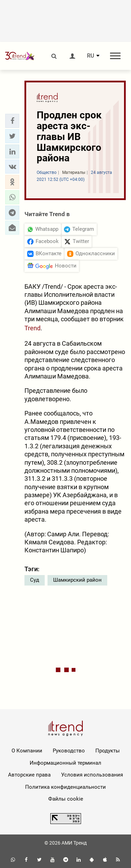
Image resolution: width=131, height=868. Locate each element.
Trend (32, 328)
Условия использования (92, 775)
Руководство (69, 751)
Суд (35, 580)
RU (90, 56)
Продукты (108, 751)
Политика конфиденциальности (65, 787)
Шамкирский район (77, 580)
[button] (12, 121)
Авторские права (29, 775)
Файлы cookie (66, 799)
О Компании (27, 751)
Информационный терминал (65, 763)
